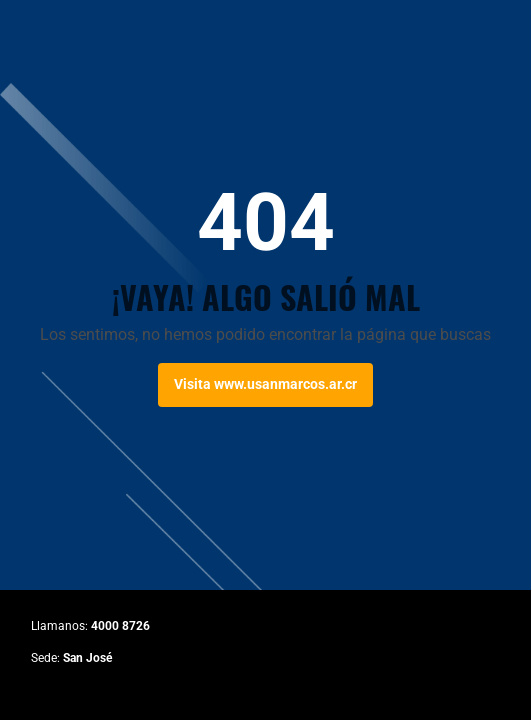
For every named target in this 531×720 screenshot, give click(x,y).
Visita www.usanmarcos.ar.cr (265, 384)
